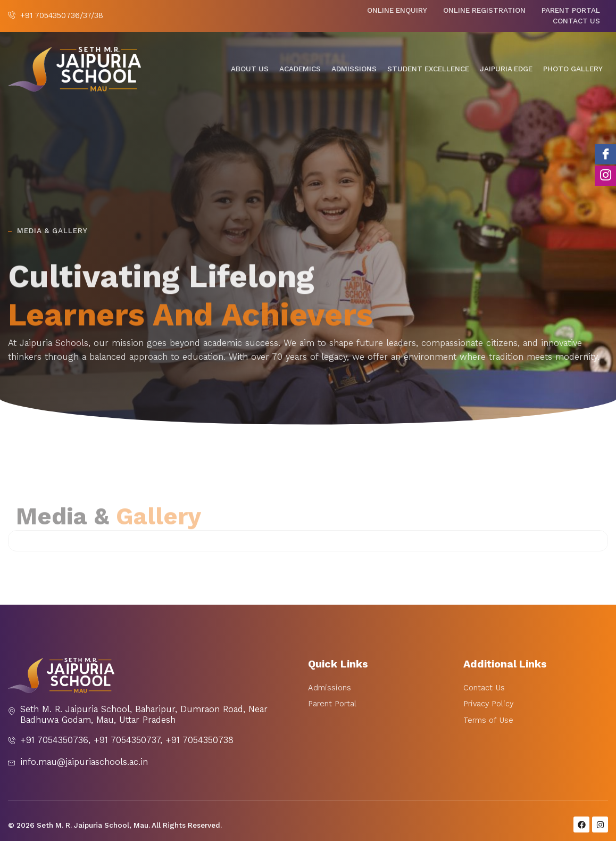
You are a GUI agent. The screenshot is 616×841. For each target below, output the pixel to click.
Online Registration (484, 10)
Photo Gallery (573, 69)
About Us (250, 69)
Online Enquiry (397, 10)
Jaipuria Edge (506, 69)
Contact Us (576, 21)
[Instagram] (605, 176)
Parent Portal (571, 10)
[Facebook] (605, 154)
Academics (300, 69)
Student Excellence (428, 69)
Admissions (354, 69)
